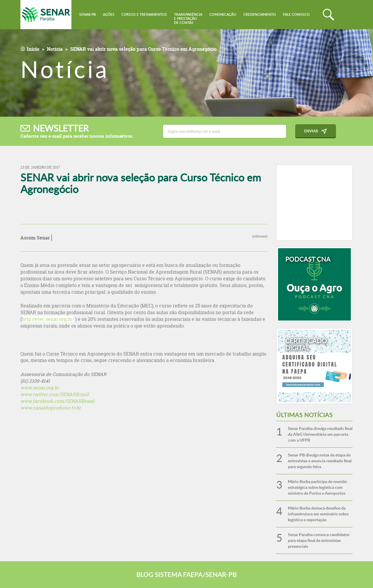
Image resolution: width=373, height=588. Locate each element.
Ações (109, 14)
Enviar (311, 131)
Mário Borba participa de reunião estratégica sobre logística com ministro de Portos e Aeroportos (317, 487)
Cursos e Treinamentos (144, 14)
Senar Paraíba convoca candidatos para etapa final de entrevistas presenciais (319, 540)
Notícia (55, 49)
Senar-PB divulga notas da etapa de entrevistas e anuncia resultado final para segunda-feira (320, 461)
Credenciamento (260, 14)
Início (33, 49)
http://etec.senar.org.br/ (48, 319)
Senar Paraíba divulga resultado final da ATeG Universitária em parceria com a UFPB (320, 434)
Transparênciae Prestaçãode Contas (188, 19)
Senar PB (88, 14)
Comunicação (223, 14)
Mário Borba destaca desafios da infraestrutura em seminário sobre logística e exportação (318, 514)
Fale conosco (296, 14)
